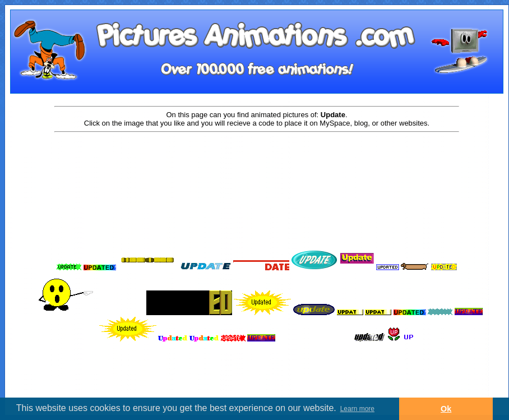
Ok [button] (446, 409)
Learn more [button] (357, 409)
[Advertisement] (257, 169)
